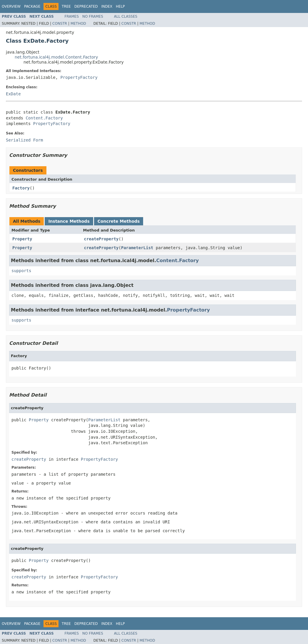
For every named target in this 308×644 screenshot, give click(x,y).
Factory (21, 188)
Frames (72, 16)
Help (120, 6)
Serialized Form (24, 140)
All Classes (126, 16)
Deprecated (86, 6)
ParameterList (137, 248)
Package (32, 6)
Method (78, 24)
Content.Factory (44, 118)
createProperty (101, 239)
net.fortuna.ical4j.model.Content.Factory (56, 57)
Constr (60, 24)
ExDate (13, 94)
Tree (66, 6)
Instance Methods (69, 221)
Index (107, 6)
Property (22, 239)
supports (21, 271)
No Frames (93, 16)
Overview (11, 6)
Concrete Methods (119, 221)
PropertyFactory (79, 77)
